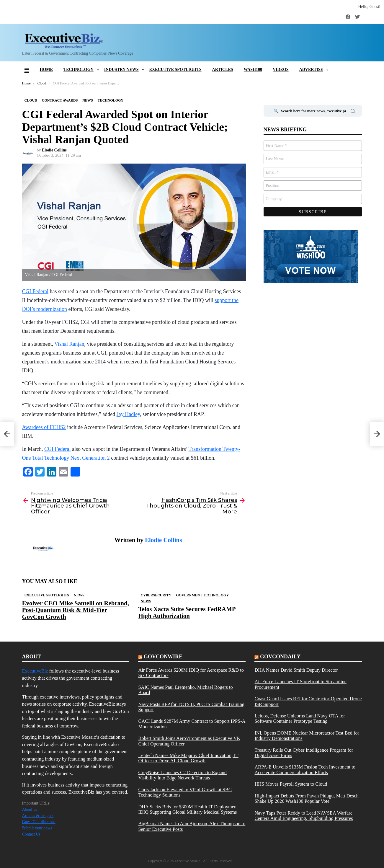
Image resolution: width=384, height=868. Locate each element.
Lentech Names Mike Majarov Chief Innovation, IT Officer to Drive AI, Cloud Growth (188, 758)
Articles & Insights (38, 816)
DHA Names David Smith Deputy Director (296, 670)
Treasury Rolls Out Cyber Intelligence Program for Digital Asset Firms (304, 753)
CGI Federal (57, 449)
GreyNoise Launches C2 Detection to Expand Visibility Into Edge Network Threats (182, 775)
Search (353, 112)
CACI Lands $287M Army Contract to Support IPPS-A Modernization (192, 724)
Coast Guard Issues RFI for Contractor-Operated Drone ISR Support (308, 701)
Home (46, 70)
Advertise (311, 70)
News (79, 595)
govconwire (163, 657)
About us (30, 809)
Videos (281, 70)
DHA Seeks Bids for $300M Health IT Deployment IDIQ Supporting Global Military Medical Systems (188, 810)
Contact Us (31, 834)
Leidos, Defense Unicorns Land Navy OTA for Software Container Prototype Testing (300, 719)
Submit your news (37, 828)
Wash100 (253, 70)
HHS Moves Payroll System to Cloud (291, 784)
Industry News (121, 70)
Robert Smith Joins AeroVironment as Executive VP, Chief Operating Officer (189, 741)
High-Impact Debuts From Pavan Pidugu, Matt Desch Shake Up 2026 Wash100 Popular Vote (306, 799)
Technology (79, 70)
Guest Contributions (39, 822)
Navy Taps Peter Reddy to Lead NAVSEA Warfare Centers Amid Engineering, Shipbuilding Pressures (304, 816)
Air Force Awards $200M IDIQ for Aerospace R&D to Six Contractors (191, 673)
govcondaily (280, 657)
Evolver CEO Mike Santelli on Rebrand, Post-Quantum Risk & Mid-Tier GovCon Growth (76, 610)
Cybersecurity (156, 595)
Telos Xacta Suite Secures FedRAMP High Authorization (187, 612)
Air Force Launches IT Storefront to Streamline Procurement (300, 684)
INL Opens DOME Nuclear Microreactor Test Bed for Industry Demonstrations (307, 736)
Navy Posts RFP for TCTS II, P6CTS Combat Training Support (191, 707)
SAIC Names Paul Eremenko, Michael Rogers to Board (185, 690)
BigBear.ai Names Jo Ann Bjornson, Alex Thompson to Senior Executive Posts (192, 826)
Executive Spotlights (175, 70)
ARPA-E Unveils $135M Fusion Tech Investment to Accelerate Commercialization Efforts (305, 770)
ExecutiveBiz (35, 671)
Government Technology (203, 595)
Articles (223, 70)
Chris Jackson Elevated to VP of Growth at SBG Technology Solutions (185, 792)
